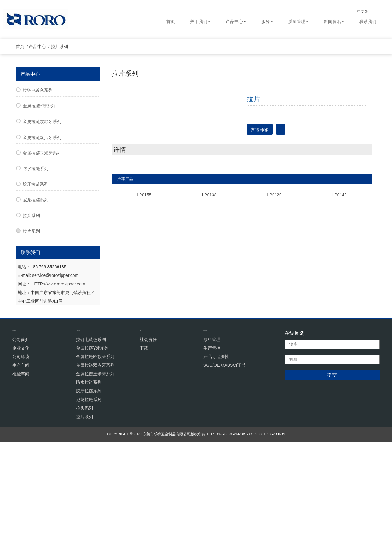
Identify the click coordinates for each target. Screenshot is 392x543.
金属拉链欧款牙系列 (42, 223)
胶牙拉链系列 (36, 286)
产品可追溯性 (216, 458)
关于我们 (200, 22)
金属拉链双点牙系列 (42, 239)
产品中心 (236, 22)
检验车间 (21, 475)
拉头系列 (31, 317)
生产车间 (21, 466)
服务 (267, 22)
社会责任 (148, 441)
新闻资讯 (334, 22)
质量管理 (298, 22)
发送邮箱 (260, 231)
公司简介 (21, 441)
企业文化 (21, 449)
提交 (332, 476)
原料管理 (212, 441)
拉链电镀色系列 (38, 192)
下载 (144, 449)
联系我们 (368, 22)
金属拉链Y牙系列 (39, 207)
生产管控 (212, 449)
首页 (171, 22)
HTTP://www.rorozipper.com (58, 385)
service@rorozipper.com (55, 377)
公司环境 (21, 458)
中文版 (368, 12)
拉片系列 (62, 148)
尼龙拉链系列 (36, 301)
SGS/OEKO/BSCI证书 (224, 466)
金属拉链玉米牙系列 (42, 254)
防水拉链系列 (36, 270)
